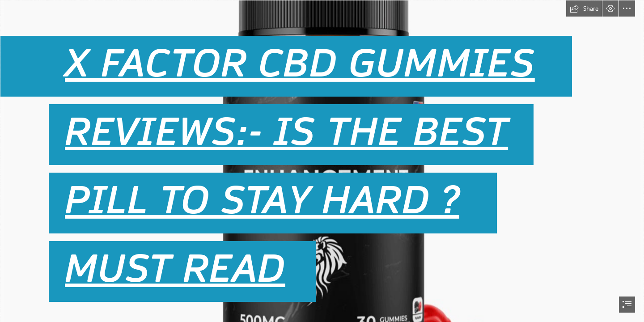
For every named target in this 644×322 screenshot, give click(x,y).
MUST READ (175, 269)
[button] (584, 8)
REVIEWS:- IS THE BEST (286, 132)
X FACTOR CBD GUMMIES (300, 64)
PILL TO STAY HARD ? (262, 200)
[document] (322, 161)
